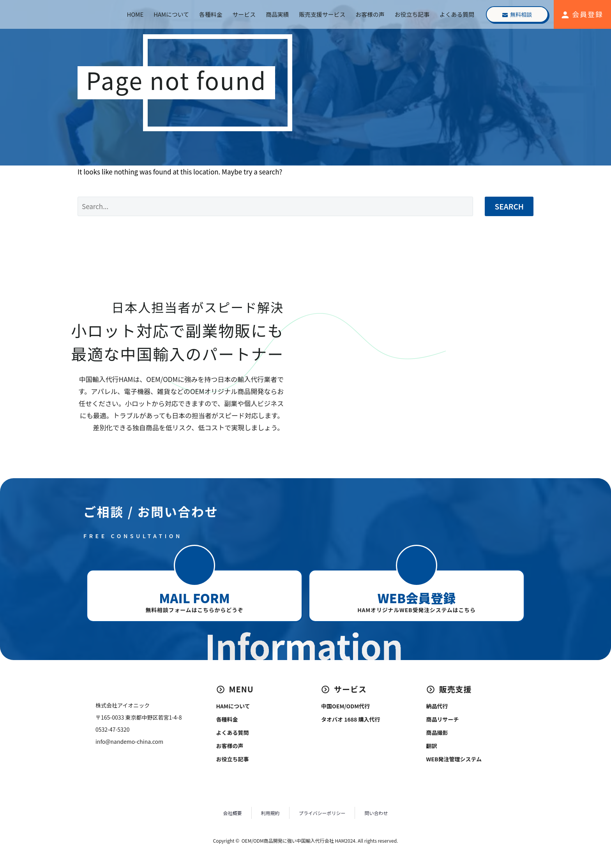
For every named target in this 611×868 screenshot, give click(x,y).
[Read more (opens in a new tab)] (581, 14)
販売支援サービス (322, 14)
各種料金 (211, 14)
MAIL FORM (194, 598)
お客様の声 (370, 14)
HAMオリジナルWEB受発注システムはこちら (417, 610)
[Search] (275, 206)
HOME (135, 14)
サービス (244, 14)
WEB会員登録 (417, 598)
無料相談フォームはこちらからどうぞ (194, 610)
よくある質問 (457, 14)
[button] (194, 565)
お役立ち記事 (412, 14)
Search (509, 206)
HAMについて (171, 14)
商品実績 (277, 14)
